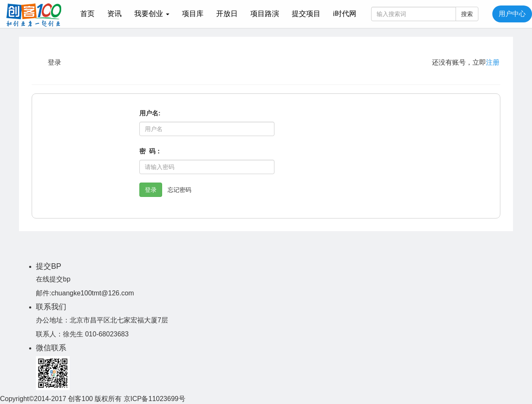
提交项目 (306, 14)
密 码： (151, 151)
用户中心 (512, 14)
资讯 (114, 14)
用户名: (150, 113)
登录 (151, 190)
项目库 (193, 14)
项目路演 (265, 14)
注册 (493, 62)
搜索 (467, 14)
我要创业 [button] (152, 14)
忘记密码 (179, 190)
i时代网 (345, 14)
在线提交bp (53, 279)
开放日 (227, 14)
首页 (91, 14)
